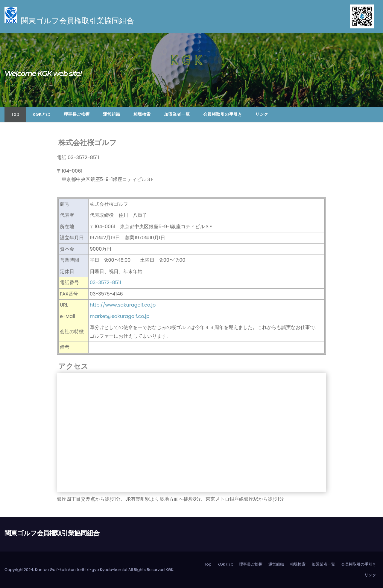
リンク (262, 114)
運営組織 (112, 114)
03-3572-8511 (105, 282)
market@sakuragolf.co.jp (120, 316)
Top (15, 114)
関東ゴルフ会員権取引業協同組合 (52, 533)
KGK (170, 570)
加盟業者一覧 (177, 114)
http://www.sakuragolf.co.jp (123, 305)
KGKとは (42, 114)
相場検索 (142, 114)
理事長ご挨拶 (77, 114)
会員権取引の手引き (223, 114)
